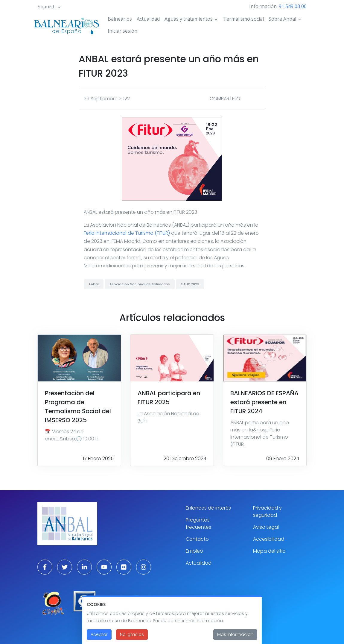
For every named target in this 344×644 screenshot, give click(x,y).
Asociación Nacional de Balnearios (140, 284)
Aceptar (99, 639)
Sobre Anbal (282, 19)
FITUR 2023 (190, 284)
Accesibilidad (269, 539)
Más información (235, 639)
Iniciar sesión (122, 31)
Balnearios (120, 19)
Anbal (94, 284)
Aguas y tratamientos (189, 19)
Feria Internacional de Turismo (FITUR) (127, 233)
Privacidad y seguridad (267, 512)
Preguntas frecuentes (198, 523)
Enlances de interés (208, 508)
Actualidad (148, 19)
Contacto (197, 539)
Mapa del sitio (269, 551)
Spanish (47, 7)
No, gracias (132, 639)
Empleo (194, 551)
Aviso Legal (266, 527)
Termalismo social (243, 19)
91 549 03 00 (293, 6)
